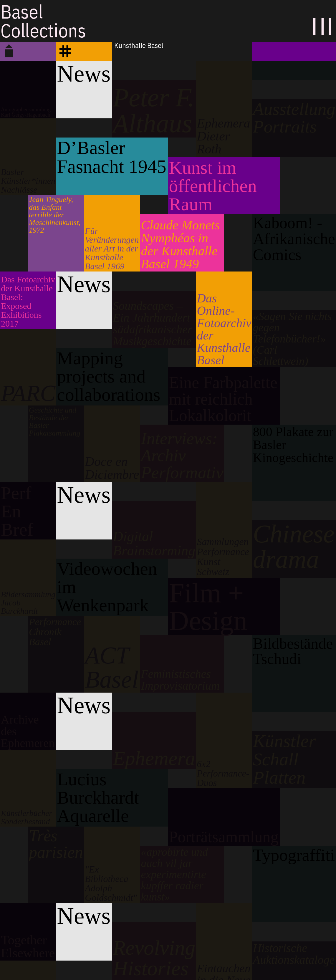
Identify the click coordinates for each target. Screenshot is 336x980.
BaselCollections (43, 21)
